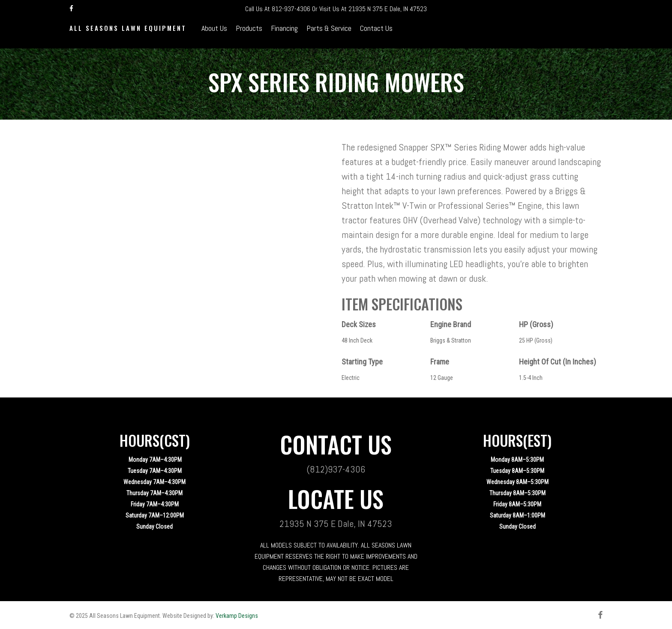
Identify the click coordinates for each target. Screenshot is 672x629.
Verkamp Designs (237, 616)
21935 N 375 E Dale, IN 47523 (388, 9)
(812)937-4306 (336, 469)
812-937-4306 (291, 9)
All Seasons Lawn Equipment (128, 33)
